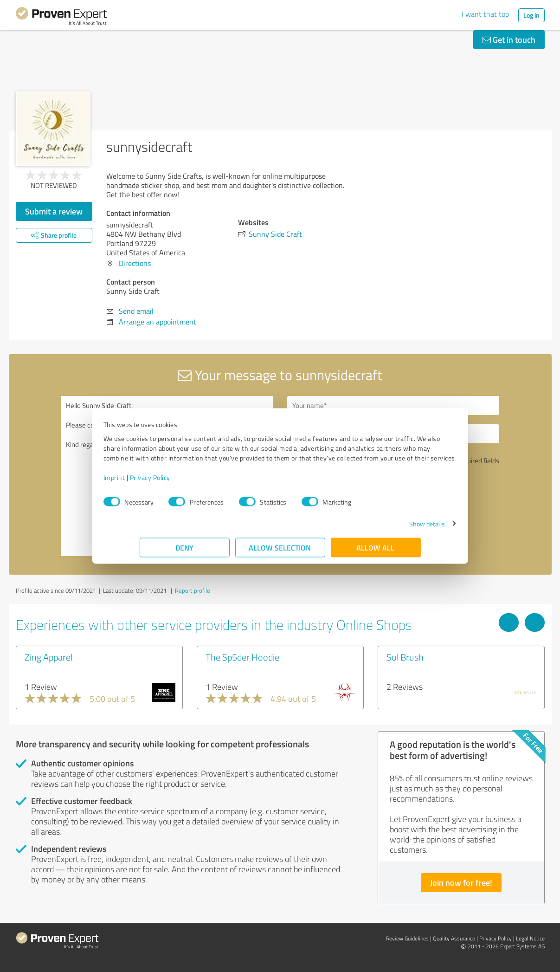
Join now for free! (461, 882)
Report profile (193, 590)
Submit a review (54, 211)
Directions (135, 263)
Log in (531, 15)
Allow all (376, 552)
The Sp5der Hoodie (242, 657)
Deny (184, 552)
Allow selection (280, 552)
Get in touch (509, 39)
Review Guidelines (407, 938)
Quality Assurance (454, 938)
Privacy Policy (186, 482)
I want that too (485, 14)
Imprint (151, 482)
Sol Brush (405, 657)
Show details (390, 528)
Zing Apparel (48, 657)
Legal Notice (530, 938)
